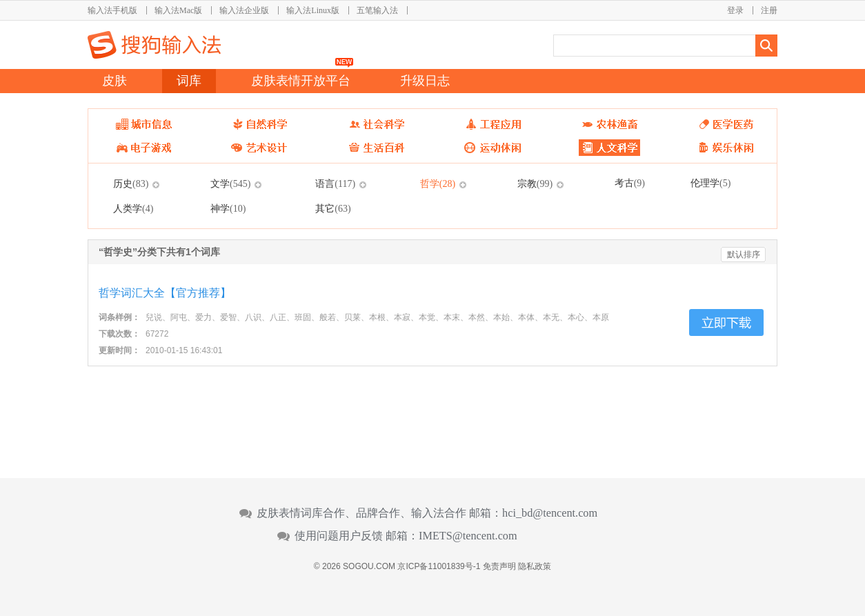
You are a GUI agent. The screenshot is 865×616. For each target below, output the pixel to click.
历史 (131, 183)
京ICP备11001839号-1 (439, 566)
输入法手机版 (112, 10)
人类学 (133, 208)
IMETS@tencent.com (468, 536)
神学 (228, 208)
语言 (335, 183)
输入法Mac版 (178, 10)
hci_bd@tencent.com (550, 513)
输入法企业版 (244, 10)
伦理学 (710, 183)
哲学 (438, 183)
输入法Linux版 (313, 10)
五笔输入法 (377, 10)
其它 (333, 208)
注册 (769, 10)
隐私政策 (535, 566)
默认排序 (744, 255)
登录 (735, 10)
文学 (230, 183)
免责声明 (499, 566)
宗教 (535, 183)
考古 (630, 183)
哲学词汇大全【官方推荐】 (165, 293)
